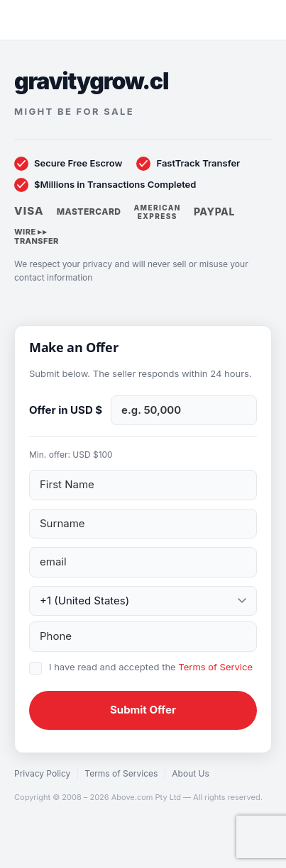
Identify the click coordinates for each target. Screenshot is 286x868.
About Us (190, 773)
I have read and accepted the (151, 667)
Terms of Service (215, 667)
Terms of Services (121, 773)
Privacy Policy (42, 773)
